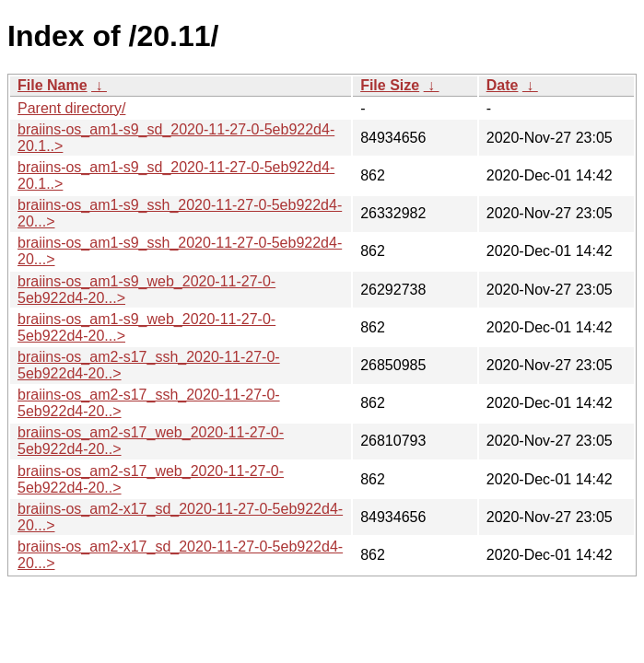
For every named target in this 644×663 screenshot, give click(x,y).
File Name (53, 85)
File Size (390, 85)
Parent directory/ (71, 108)
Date (503, 85)
